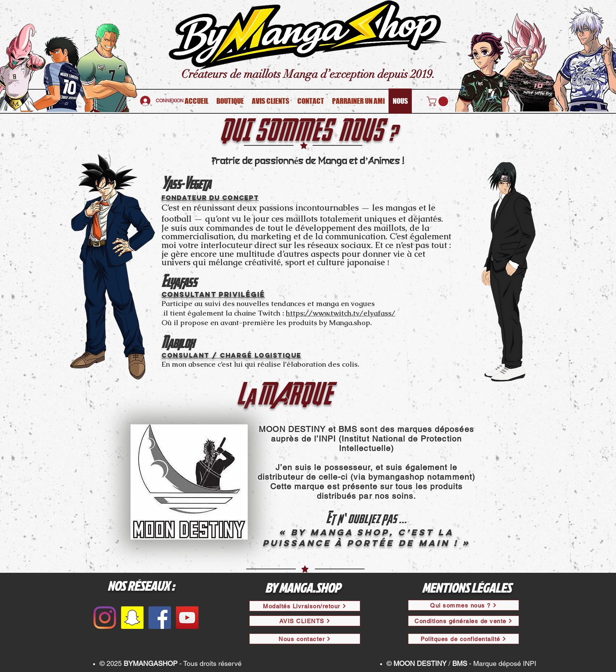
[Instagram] (105, 618)
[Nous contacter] (305, 639)
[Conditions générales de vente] (464, 621)
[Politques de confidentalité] (464, 639)
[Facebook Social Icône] (160, 618)
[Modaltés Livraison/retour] (305, 606)
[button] (439, 101)
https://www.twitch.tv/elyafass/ (341, 313)
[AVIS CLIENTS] (305, 621)
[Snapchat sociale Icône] (132, 618)
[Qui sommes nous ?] (464, 605)
